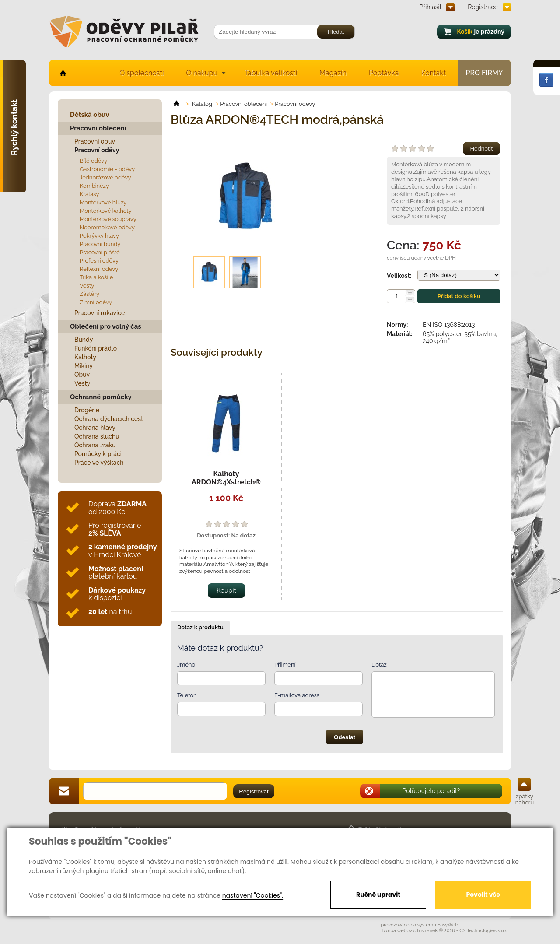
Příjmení (285, 665)
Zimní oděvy (96, 302)
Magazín (333, 73)
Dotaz (379, 665)
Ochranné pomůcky (101, 397)
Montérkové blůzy (103, 202)
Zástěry (89, 294)
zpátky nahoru (525, 799)
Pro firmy (485, 73)
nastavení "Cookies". (253, 895)
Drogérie (87, 410)
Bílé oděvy (93, 161)
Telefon (187, 695)
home (62, 73)
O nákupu (202, 73)
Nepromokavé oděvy (107, 227)
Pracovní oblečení (98, 128)
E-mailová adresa (297, 695)
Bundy (84, 340)
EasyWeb (448, 925)
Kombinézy (94, 186)
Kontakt (434, 73)
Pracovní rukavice (100, 313)
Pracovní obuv (95, 141)
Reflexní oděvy (99, 269)
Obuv (82, 375)
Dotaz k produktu (200, 627)
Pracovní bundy (100, 244)
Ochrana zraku (95, 445)
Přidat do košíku (459, 296)
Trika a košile (96, 277)
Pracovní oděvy (97, 150)
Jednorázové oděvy (105, 177)
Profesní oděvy (99, 261)
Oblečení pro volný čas (106, 326)
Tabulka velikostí (271, 73)
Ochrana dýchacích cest (109, 419)
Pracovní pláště (100, 252)
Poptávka (384, 73)
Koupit (226, 590)
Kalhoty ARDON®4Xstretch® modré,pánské (226, 482)
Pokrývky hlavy (99, 236)
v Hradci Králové (122, 551)
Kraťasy (89, 194)
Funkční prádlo (96, 348)
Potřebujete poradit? (431, 791)
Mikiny (84, 366)
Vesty (87, 286)
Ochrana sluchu (97, 436)
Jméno (186, 665)
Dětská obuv (89, 115)
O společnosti (142, 73)
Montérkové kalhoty (106, 211)
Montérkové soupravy (108, 219)
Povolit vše (483, 895)
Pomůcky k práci (98, 454)
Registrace (483, 7)
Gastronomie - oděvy (107, 169)
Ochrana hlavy (95, 428)
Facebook (546, 80)
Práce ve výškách (99, 463)
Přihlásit (431, 7)
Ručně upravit (378, 895)
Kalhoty (85, 357)
